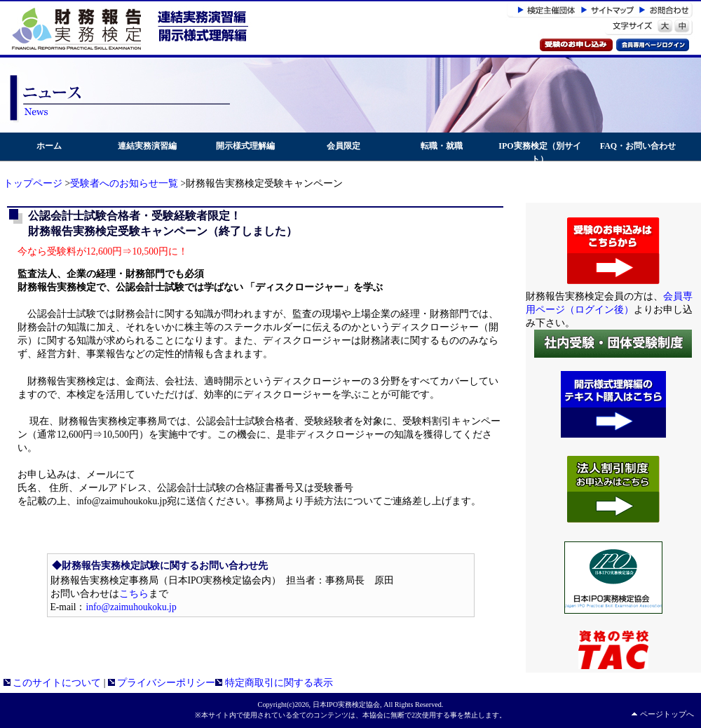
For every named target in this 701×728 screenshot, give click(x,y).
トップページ (33, 183)
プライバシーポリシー (162, 683)
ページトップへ (667, 714)
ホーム (49, 146)
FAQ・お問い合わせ (638, 146)
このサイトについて (52, 683)
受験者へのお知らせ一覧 (124, 183)
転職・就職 (442, 146)
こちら (134, 594)
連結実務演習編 (147, 146)
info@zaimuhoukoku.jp (131, 607)
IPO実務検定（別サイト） (539, 153)
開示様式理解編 (245, 146)
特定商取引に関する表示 (274, 683)
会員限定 (343, 146)
